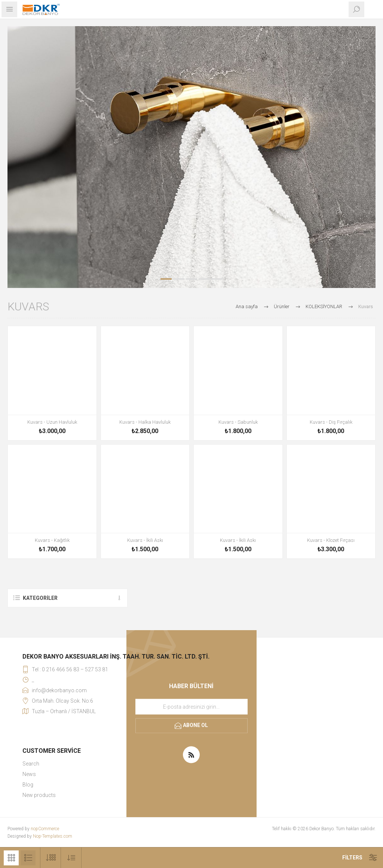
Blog (28, 785)
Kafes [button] (11, 858)
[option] (191, 157)
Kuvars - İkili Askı (145, 540)
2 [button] (179, 279)
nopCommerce (45, 829)
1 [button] (166, 279)
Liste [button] (28, 858)
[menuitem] (116, 764)
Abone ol (195, 725)
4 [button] (204, 279)
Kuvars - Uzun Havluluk (52, 422)
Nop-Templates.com (53, 836)
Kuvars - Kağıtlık (52, 540)
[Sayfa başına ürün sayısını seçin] (51, 858)
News (29, 774)
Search (31, 764)
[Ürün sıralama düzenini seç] (71, 858)
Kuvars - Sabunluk (238, 422)
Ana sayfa (247, 306)
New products (39, 795)
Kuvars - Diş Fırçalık (331, 422)
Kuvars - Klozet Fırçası (331, 540)
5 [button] (217, 279)
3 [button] (191, 279)
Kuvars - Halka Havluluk (145, 422)
